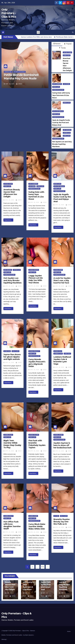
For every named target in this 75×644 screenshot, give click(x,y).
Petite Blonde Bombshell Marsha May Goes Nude (21, 77)
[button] (73, 32)
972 (43, 567)
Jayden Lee (67, 133)
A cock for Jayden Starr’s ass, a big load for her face (62, 280)
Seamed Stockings (19, 72)
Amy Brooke (67, 130)
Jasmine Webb (33, 516)
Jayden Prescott (34, 351)
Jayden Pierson (34, 270)
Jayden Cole (58, 351)
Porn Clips (67, 55)
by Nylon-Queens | (29, 635)
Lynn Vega (67, 354)
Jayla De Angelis (58, 111)
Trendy (62, 48)
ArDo (19, 84)
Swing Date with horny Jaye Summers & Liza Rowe (36, 196)
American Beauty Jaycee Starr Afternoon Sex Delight (12, 193)
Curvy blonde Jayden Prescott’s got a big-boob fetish (37, 363)
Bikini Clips (67, 103)
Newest (57, 44)
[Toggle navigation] (38, 32)
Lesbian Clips (58, 354)
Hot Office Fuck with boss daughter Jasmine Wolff (12, 525)
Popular (68, 44)
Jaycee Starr (67, 52)
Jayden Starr (58, 270)
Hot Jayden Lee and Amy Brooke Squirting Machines (12, 280)
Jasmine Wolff (8, 516)
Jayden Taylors (34, 435)
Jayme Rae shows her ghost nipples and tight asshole (12, 357)
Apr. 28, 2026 (10, 84)
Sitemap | (4, 639)
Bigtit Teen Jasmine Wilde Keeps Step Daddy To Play (12, 444)
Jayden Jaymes (58, 435)
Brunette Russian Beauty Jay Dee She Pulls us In (62, 522)
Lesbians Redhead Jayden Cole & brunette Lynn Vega (62, 360)
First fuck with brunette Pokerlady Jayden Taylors (37, 444)
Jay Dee (56, 516)
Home (69, 631)
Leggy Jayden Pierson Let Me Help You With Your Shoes (36, 279)
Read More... (8, 220)
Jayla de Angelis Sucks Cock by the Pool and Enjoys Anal (62, 198)
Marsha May (8, 72)
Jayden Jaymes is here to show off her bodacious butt (62, 445)
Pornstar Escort (58, 90)
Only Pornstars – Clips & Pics (9, 13)
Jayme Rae (7, 351)
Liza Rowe (66, 84)
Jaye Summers (57, 84)
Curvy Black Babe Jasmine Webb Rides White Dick (37, 526)
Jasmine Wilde (8, 435)
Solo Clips (15, 351)
